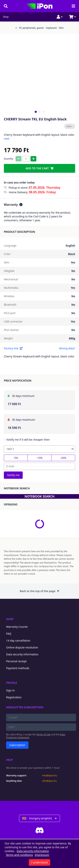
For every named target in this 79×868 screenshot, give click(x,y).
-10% (39, 458)
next (7, 139)
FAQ (9, 634)
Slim (60, 28)
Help (10, 760)
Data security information (22, 654)
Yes (73, 262)
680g (72, 338)
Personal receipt (16, 661)
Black (72, 254)
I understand (39, 862)
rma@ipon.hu (50, 776)
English (70, 246)
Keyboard (51, 28)
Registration (14, 697)
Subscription (17, 745)
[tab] (36, 112)
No (73, 271)
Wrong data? (67, 348)
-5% (16, 458)
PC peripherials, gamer (30, 28)
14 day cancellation (18, 641)
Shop (6, 17)
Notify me (13, 475)
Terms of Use (43, 734)
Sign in (10, 690)
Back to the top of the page (39, 591)
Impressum (42, 855)
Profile (12, 683)
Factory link (13, 348)
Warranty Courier (17, 627)
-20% (63, 458)
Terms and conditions (19, 855)
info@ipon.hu (50, 781)
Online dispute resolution (22, 647)
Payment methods (18, 668)
